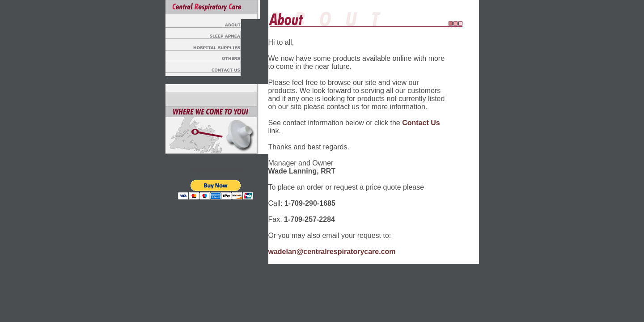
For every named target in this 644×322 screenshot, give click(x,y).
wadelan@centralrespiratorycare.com (332, 252)
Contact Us (421, 123)
